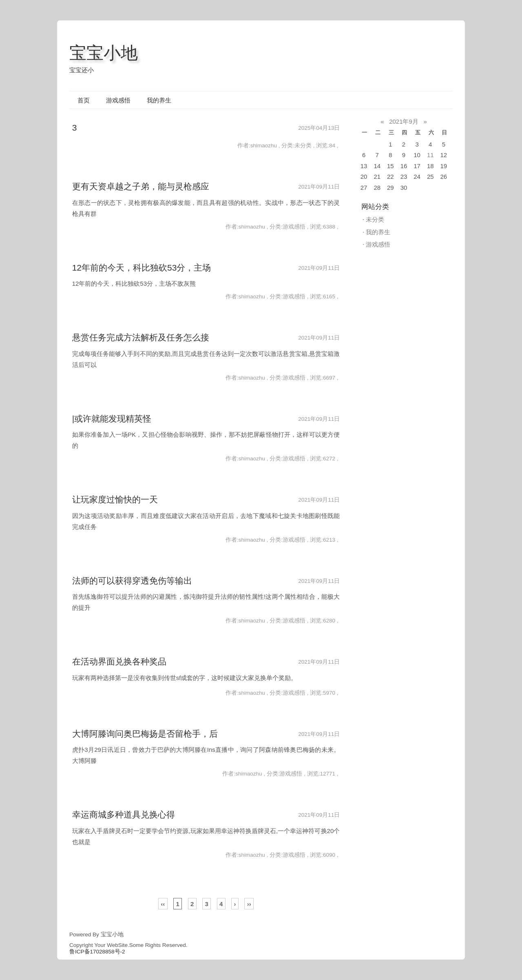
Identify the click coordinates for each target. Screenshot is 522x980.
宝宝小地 (104, 53)
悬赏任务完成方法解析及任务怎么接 (141, 337)
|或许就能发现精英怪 (112, 419)
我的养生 (159, 100)
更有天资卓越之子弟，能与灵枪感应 (141, 186)
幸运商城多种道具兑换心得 (124, 814)
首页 (84, 100)
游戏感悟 (118, 100)
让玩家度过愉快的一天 (115, 499)
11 (430, 155)
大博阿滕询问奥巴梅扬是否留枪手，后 (145, 734)
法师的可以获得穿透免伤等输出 (132, 581)
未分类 (375, 219)
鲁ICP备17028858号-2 (97, 952)
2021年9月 (404, 121)
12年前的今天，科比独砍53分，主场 (142, 268)
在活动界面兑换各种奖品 (119, 661)
